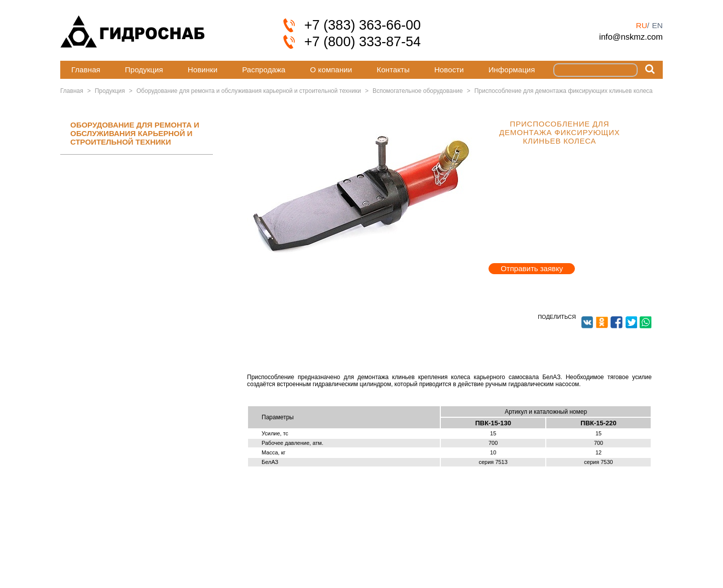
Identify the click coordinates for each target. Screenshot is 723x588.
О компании (331, 70)
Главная (86, 70)
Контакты (393, 70)
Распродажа (264, 70)
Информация (512, 70)
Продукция (144, 70)
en (657, 25)
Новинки (203, 70)
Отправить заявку (532, 268)
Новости (449, 70)
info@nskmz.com (631, 37)
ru (641, 25)
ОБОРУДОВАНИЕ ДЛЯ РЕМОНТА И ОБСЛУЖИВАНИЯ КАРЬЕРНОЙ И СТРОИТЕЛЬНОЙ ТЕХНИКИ (135, 134)
